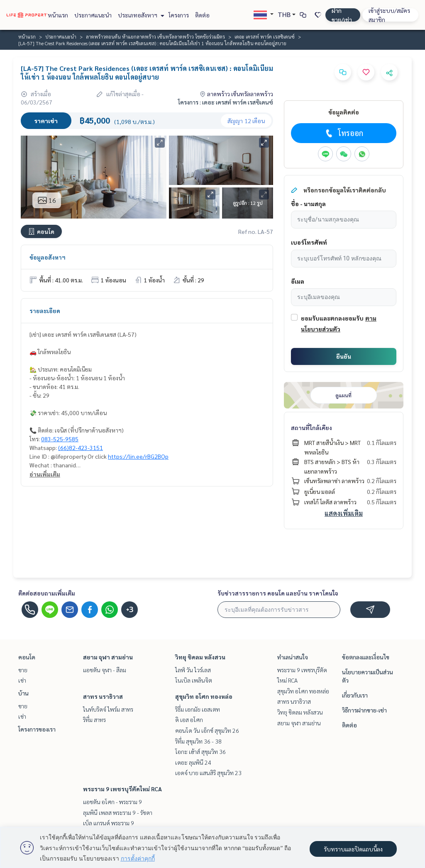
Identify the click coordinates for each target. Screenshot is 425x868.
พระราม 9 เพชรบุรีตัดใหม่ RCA (122, 789)
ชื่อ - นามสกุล (308, 204)
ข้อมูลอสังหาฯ (48, 257)
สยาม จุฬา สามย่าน (108, 657)
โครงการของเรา (37, 729)
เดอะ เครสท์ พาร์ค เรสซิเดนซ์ (265, 36)
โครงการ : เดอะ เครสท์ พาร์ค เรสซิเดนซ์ (226, 102)
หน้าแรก (58, 15)
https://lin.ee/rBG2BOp (138, 456)
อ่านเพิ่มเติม (45, 474)
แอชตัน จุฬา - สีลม (105, 670)
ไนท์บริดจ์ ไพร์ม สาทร (108, 709)
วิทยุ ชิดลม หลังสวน (200, 657)
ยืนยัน (344, 356)
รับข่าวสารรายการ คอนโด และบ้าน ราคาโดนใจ (278, 593)
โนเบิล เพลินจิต (194, 680)
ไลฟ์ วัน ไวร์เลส (193, 670)
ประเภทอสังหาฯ (140, 15)
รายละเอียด (45, 311)
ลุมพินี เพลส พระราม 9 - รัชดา (118, 812)
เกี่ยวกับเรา (355, 695)
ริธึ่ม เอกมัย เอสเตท (198, 709)
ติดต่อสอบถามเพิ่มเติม (47, 593)
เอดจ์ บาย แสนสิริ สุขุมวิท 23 (208, 773)
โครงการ (179, 15)
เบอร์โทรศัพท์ (309, 242)
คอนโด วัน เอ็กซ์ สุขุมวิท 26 (207, 730)
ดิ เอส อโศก (189, 720)
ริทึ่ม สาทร (94, 720)
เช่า (22, 680)
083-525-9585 (60, 439)
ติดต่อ (202, 15)
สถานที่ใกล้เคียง (311, 428)
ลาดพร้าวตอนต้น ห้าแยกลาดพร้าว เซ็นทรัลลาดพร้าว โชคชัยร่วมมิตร (155, 36)
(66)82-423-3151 (81, 447)
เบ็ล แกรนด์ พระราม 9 (109, 823)
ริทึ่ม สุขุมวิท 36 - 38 (198, 741)
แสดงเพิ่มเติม (344, 513)
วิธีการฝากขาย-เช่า (364, 710)
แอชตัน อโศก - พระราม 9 (112, 802)
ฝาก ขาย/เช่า (342, 15)
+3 (130, 610)
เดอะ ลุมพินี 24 (193, 762)
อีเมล (298, 281)
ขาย (23, 670)
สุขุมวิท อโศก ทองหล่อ (204, 696)
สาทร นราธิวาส (103, 696)
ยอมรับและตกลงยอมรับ (332, 318)
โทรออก (343, 133)
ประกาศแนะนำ (93, 15)
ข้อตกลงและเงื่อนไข (366, 657)
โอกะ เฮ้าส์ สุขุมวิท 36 (200, 751)
